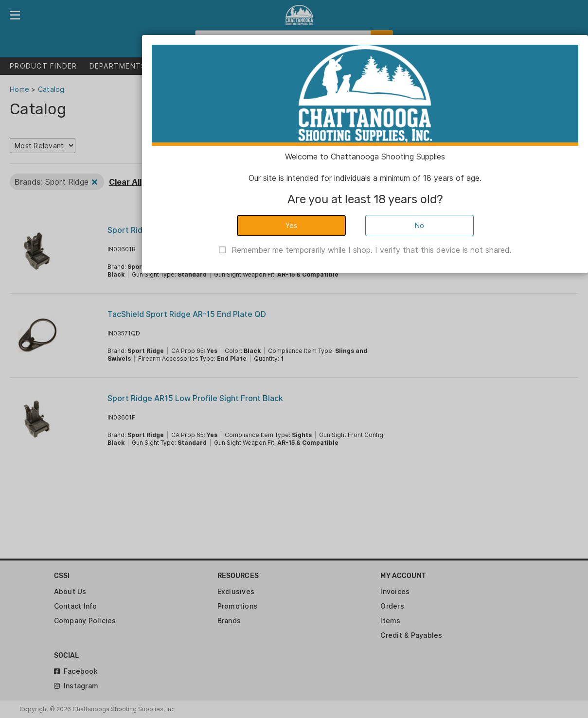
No (420, 225)
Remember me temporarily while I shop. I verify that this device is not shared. (372, 250)
